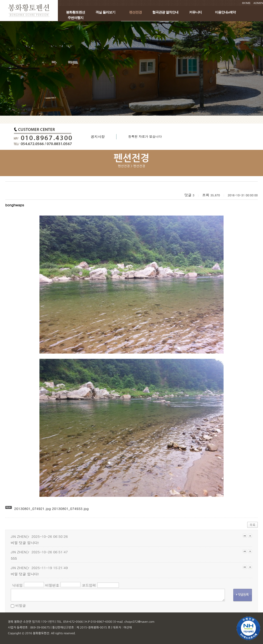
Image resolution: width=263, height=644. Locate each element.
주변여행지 (75, 18)
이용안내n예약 (225, 12)
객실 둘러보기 (105, 12)
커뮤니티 (195, 12)
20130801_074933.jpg (70, 508)
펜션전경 (135, 12)
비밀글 (21, 605)
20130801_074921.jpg (32, 508)
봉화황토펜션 (75, 12)
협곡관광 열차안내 (165, 12)
